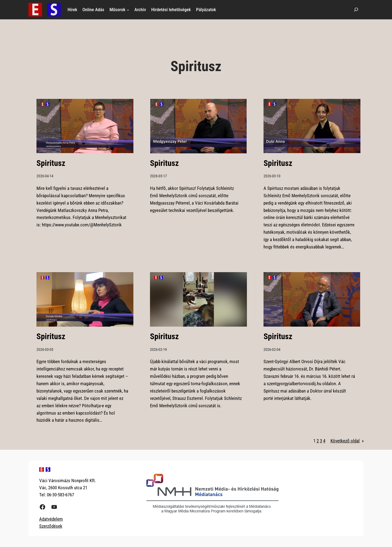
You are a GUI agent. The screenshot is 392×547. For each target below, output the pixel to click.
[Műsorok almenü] (128, 10)
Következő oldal (347, 441)
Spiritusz (51, 163)
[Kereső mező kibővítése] (356, 10)
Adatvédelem (51, 519)
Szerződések (51, 526)
